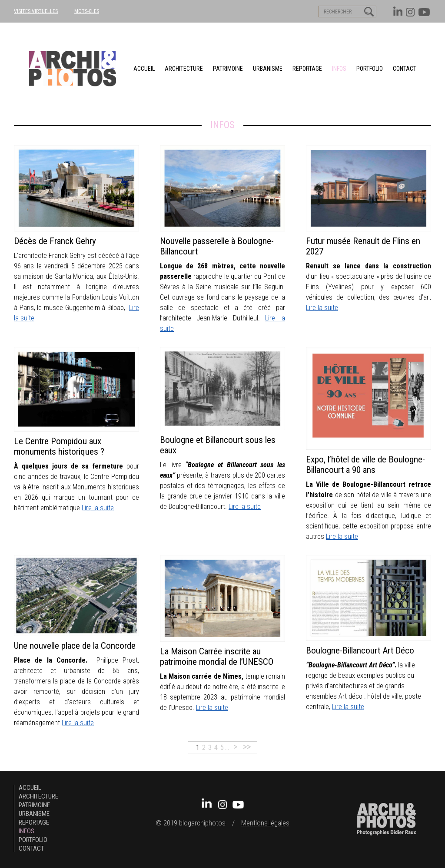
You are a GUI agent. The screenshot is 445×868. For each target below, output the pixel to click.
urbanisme (268, 69)
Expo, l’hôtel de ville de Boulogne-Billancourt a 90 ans (365, 465)
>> (247, 747)
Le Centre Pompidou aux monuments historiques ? (59, 446)
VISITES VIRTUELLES (36, 11)
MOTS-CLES (87, 11)
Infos (339, 69)
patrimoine (228, 69)
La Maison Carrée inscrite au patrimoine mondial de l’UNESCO (217, 657)
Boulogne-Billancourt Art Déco (360, 650)
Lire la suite (322, 308)
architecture (184, 69)
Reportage (307, 69)
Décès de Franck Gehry (55, 241)
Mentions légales (265, 823)
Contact (405, 69)
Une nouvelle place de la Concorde (75, 646)
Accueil (144, 69)
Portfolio (370, 69)
